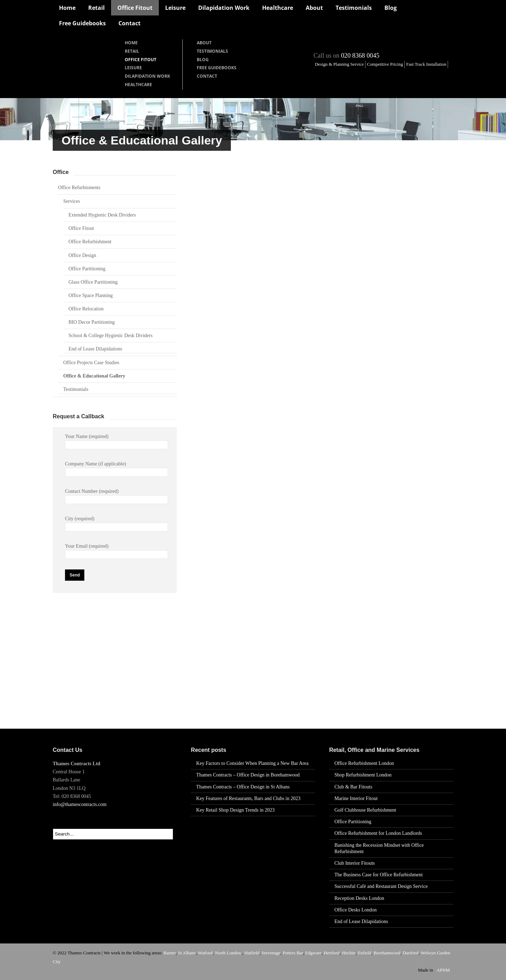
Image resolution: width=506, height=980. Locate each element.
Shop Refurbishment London (363, 775)
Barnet (170, 953)
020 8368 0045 (360, 56)
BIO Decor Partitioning (92, 322)
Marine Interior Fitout (356, 798)
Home (67, 8)
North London (229, 953)
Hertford (332, 953)
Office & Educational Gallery (94, 376)
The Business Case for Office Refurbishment (379, 875)
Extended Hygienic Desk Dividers (102, 215)
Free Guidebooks (82, 23)
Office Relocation (86, 309)
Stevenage (271, 953)
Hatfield (252, 953)
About (314, 8)
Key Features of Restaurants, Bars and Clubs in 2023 (248, 798)
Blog (391, 8)
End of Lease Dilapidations (95, 349)
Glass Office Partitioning (93, 282)
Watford (205, 953)
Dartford (411, 953)
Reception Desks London (359, 898)
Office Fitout (135, 8)
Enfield (364, 953)
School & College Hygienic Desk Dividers (111, 336)
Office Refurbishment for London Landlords (378, 833)
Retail (96, 8)
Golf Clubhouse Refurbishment (365, 810)
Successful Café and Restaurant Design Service (381, 886)
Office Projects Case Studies (91, 363)
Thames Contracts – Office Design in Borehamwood (248, 775)
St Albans (187, 953)
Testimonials (354, 8)
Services (72, 201)
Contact (129, 23)
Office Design (82, 255)
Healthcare (278, 8)
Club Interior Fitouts (355, 863)
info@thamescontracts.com (80, 804)
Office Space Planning (91, 295)
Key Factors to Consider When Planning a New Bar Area (252, 763)
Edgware (313, 953)
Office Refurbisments (79, 188)
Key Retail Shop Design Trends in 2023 (235, 810)
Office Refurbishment (90, 242)
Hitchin (349, 953)
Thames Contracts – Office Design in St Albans (243, 787)
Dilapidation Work (224, 8)
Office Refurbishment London (364, 763)
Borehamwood (387, 953)
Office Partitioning (87, 269)
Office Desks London (356, 910)
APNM (443, 970)
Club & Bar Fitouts (353, 787)
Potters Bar (293, 953)
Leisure (175, 8)
